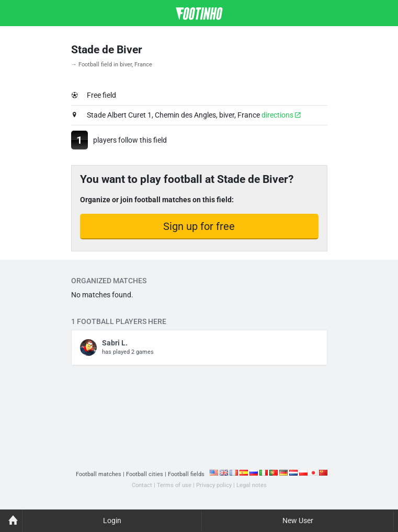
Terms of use (174, 485)
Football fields (186, 474)
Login (112, 521)
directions (281, 115)
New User (298, 521)
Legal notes (252, 485)
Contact (142, 485)
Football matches (99, 474)
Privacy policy (214, 485)
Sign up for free (199, 226)
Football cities (145, 474)
